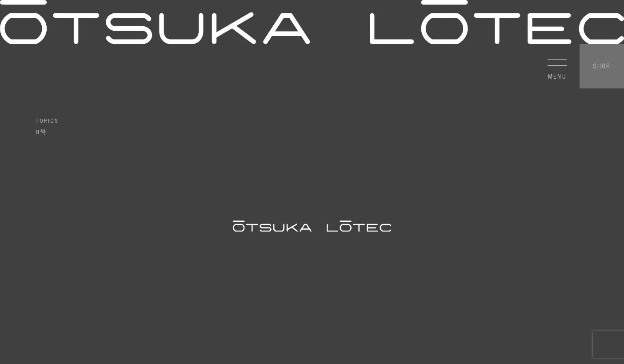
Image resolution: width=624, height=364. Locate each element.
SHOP (602, 66)
